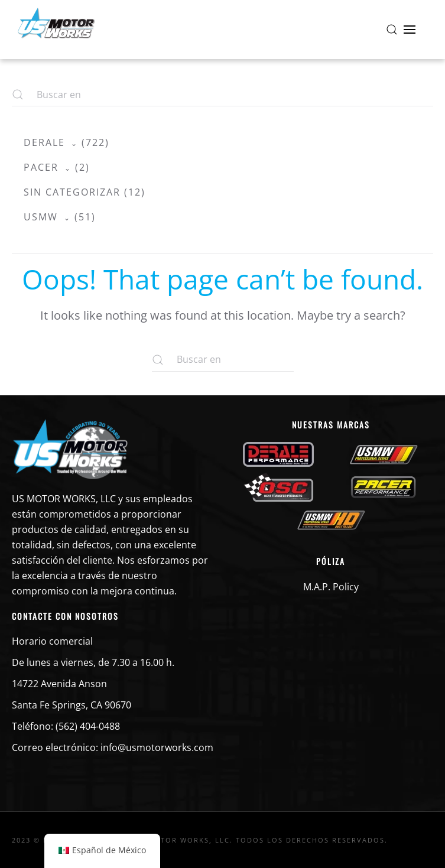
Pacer (41, 167)
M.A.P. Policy (331, 587)
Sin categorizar (72, 192)
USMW (41, 217)
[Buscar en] (223, 360)
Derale (44, 142)
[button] (392, 30)
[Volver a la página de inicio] (56, 30)
